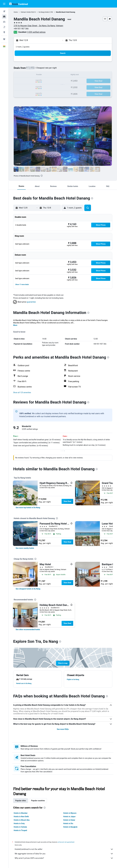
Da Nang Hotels (44, 12)
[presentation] (42, 176)
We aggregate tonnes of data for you (64, 854)
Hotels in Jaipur (69, 817)
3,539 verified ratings (36, 32)
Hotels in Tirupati (20, 830)
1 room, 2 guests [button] (23, 47)
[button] (4, 4)
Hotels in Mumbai (21, 813)
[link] (28, 508)
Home (16, 12)
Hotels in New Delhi (21, 817)
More (15, 325)
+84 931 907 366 (21, 29)
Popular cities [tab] (21, 801)
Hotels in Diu (68, 823)
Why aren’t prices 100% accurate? (64, 858)
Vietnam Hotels (26, 12)
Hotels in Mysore (70, 813)
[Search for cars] (4, 22)
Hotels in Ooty (19, 823)
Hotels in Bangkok (70, 827)
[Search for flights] (4, 11)
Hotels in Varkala (20, 827)
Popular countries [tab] (38, 801)
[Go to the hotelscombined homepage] (19, 4)
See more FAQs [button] (63, 729)
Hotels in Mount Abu (22, 820)
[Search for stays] (4, 17)
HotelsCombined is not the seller (64, 849)
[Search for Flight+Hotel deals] (4, 27)
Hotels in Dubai (69, 820)
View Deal (67, 501)
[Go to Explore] (4, 32)
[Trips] (4, 39)
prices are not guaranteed (66, 842)
